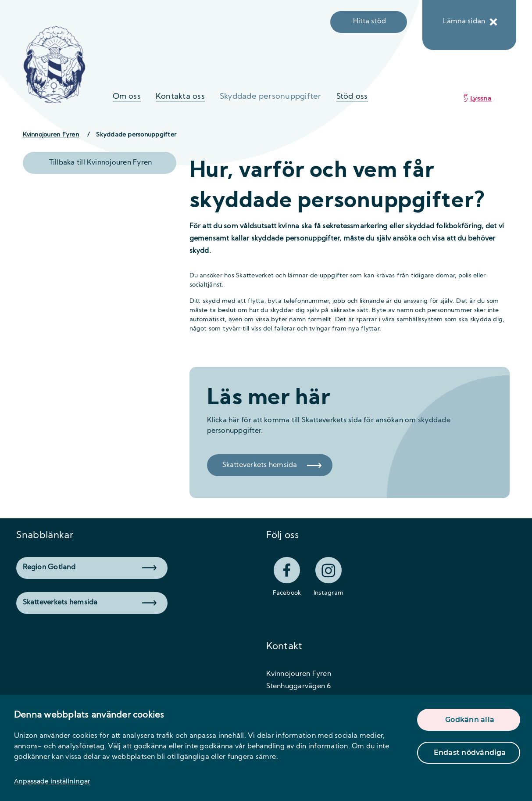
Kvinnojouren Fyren (51, 135)
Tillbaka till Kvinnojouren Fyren (101, 163)
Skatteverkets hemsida (272, 465)
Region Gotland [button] (90, 568)
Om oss (127, 97)
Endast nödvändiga (470, 753)
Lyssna (481, 98)
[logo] (55, 65)
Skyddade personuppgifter (271, 97)
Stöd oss (352, 97)
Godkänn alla (470, 720)
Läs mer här (269, 399)
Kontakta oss (180, 97)
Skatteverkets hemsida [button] (90, 603)
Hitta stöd (370, 22)
